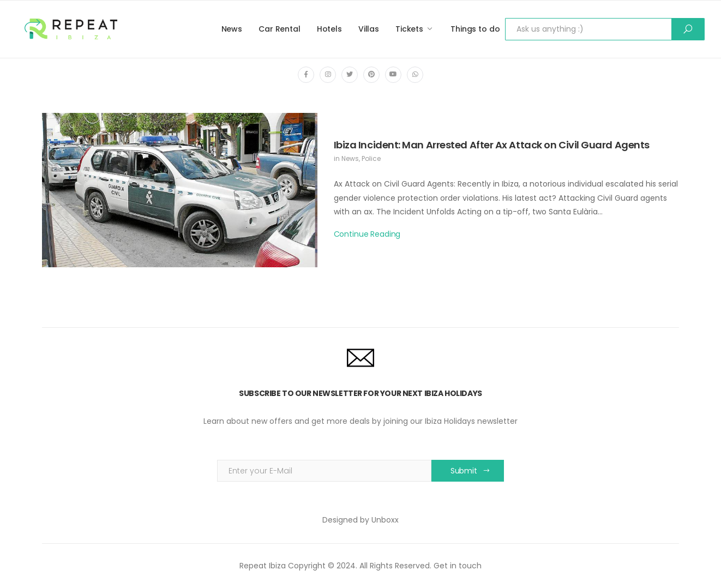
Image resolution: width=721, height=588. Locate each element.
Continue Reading (367, 234)
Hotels (329, 29)
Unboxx (385, 520)
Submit (464, 471)
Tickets (409, 29)
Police (371, 158)
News (232, 29)
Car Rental (280, 29)
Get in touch (458, 566)
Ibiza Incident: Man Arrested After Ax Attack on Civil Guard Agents (492, 145)
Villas (369, 29)
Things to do (475, 29)
